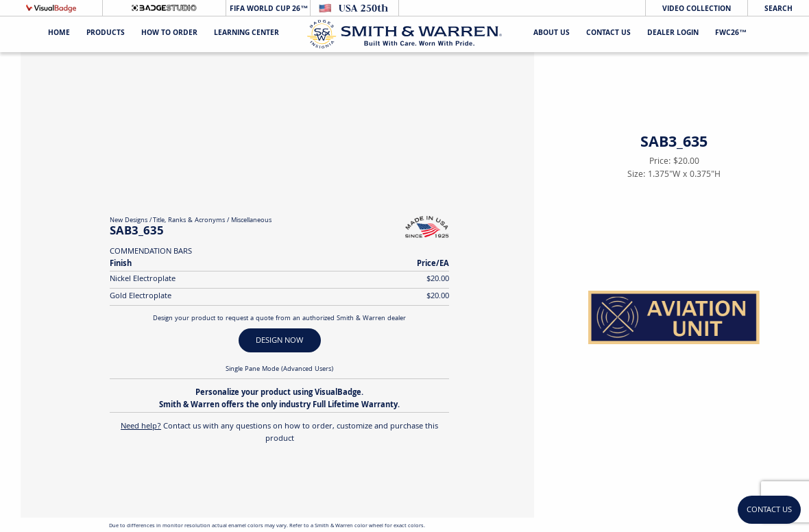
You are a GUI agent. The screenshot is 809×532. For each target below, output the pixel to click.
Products (106, 34)
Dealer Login (673, 34)
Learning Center (246, 34)
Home (59, 34)
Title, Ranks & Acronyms (189, 221)
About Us (552, 34)
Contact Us (608, 34)
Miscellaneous (251, 221)
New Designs (129, 221)
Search (778, 9)
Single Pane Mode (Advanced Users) (279, 370)
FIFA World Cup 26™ (268, 9)
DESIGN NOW (279, 341)
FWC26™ (731, 34)
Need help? (141, 427)
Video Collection (697, 9)
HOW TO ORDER (169, 34)
